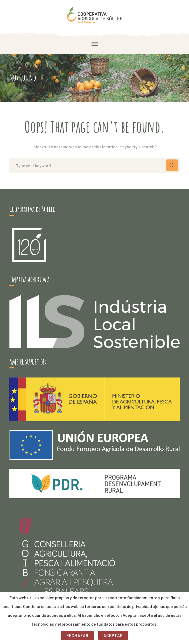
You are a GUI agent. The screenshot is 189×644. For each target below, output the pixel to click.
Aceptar (113, 635)
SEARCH (172, 165)
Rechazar (78, 635)
